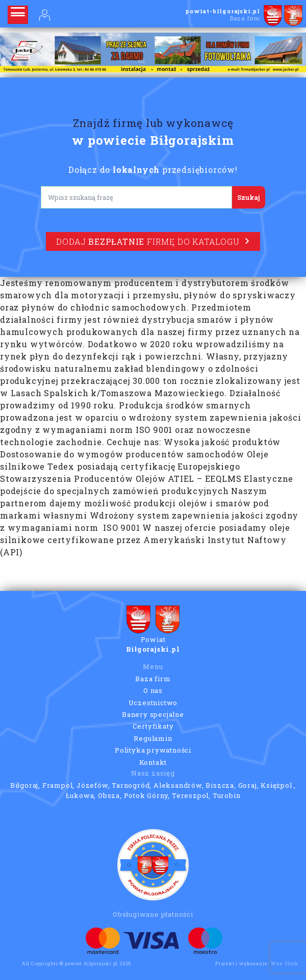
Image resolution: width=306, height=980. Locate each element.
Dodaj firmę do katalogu (153, 241)
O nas (153, 690)
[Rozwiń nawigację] (18, 15)
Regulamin (153, 738)
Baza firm (153, 679)
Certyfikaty (153, 726)
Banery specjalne (153, 714)
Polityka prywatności (153, 750)
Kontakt (153, 762)
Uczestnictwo (153, 703)
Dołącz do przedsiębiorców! (153, 170)
